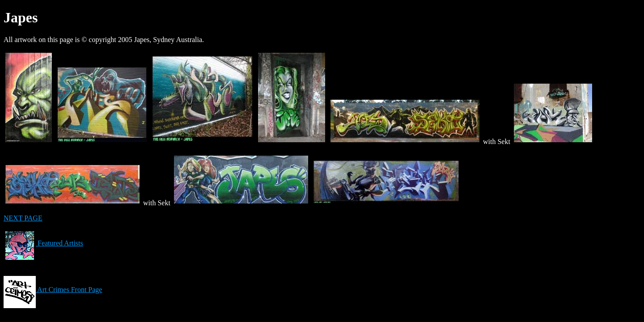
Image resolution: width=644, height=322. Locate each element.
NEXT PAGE (23, 218)
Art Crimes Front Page (53, 290)
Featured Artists (43, 243)
